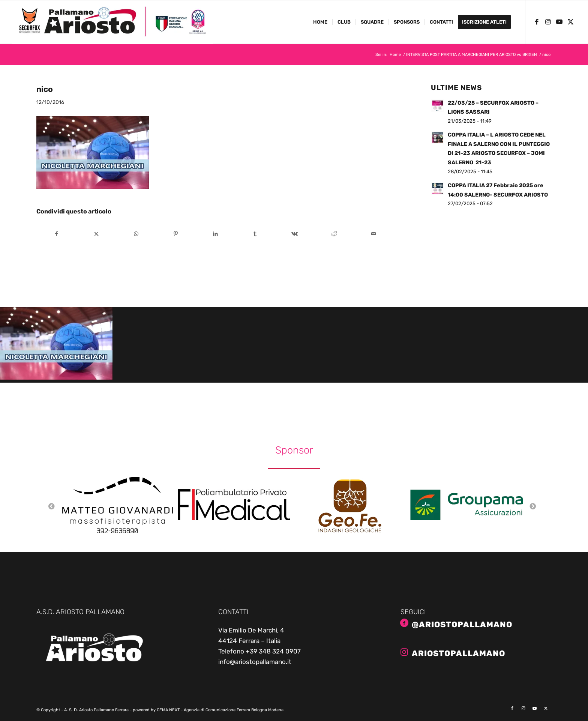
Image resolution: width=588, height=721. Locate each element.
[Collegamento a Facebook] (537, 22)
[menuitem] (320, 22)
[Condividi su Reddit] (334, 234)
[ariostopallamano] (404, 652)
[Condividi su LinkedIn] (215, 234)
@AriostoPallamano (462, 624)
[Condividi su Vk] (295, 234)
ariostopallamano (458, 653)
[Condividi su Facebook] (57, 234)
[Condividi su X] (97, 234)
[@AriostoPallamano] (404, 623)
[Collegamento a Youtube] (559, 22)
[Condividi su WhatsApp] (136, 234)
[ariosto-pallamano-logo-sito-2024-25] (112, 22)
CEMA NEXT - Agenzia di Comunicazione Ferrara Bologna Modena (220, 710)
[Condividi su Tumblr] (255, 234)
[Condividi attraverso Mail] (374, 234)
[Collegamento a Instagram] (548, 22)
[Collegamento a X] (571, 22)
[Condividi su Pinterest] (176, 234)
